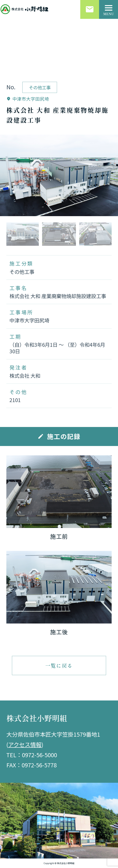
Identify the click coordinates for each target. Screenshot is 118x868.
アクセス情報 (25, 745)
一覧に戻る (59, 665)
